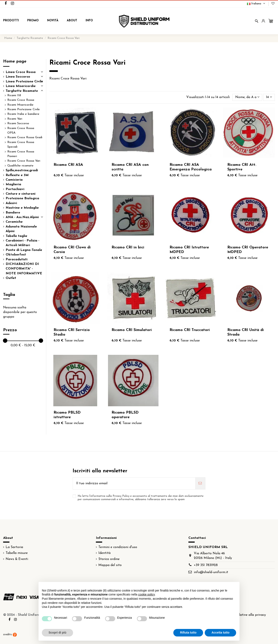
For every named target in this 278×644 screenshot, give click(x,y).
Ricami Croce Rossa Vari (24, 161)
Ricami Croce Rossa (21, 100)
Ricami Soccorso (18, 123)
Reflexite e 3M (17, 175)
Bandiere (13, 213)
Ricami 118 (14, 95)
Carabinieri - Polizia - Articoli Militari (23, 243)
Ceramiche (14, 222)
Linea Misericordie (21, 86)
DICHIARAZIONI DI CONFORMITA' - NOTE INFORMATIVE (24, 269)
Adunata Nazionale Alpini (21, 229)
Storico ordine (109, 559)
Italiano (256, 4)
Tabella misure (17, 553)
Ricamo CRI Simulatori (132, 330)
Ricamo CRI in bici (128, 247)
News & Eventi (17, 559)
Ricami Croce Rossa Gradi (25, 137)
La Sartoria (14, 547)
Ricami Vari (15, 119)
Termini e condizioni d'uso (118, 547)
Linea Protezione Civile (24, 82)
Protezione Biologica (22, 198)
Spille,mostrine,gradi (22, 170)
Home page (15, 61)
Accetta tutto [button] (220, 632)
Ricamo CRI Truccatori (190, 330)
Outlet (11, 278)
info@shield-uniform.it (211, 572)
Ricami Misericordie (20, 105)
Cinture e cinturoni (21, 194)
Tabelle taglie (16, 236)
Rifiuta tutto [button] (188, 632)
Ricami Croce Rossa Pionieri (21, 154)
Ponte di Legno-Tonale (24, 250)
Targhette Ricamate (22, 91)
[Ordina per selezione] (247, 97)
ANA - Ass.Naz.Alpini (22, 217)
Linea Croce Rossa (21, 72)
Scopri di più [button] (57, 632)
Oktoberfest (16, 255)
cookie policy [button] (146, 594)
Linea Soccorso (18, 77)
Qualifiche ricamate (20, 166)
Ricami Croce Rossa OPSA (21, 131)
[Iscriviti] (200, 483)
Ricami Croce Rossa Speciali (21, 145)
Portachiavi (15, 189)
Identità (104, 553)
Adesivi (11, 203)
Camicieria (14, 180)
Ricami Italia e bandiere (23, 114)
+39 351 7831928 (206, 565)
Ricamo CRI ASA (68, 165)
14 (269, 97)
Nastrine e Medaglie (22, 208)
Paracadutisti (17, 259)
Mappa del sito (110, 565)
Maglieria (13, 184)
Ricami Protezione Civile (24, 109)
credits (10, 634)
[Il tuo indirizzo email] (134, 483)
